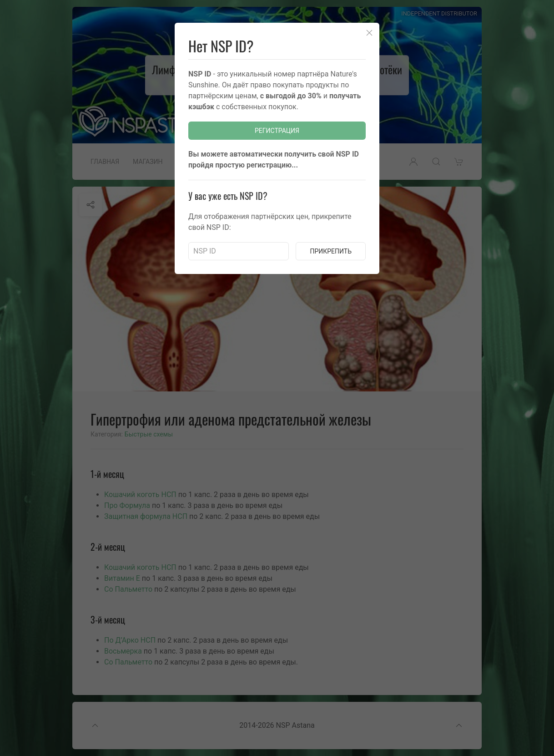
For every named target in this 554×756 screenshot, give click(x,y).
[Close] (369, 33)
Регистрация (277, 131)
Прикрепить (331, 251)
